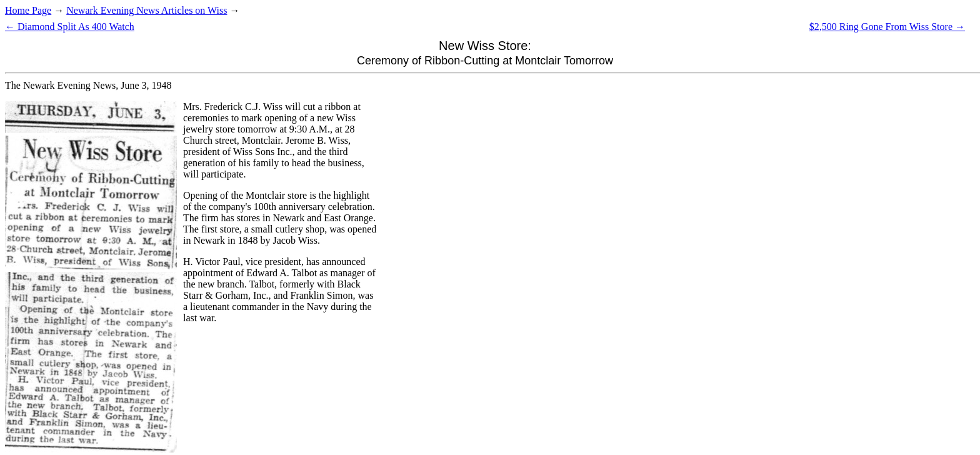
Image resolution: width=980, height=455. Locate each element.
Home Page (28, 10)
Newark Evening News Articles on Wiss (147, 10)
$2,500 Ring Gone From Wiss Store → (887, 27)
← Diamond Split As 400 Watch (70, 27)
